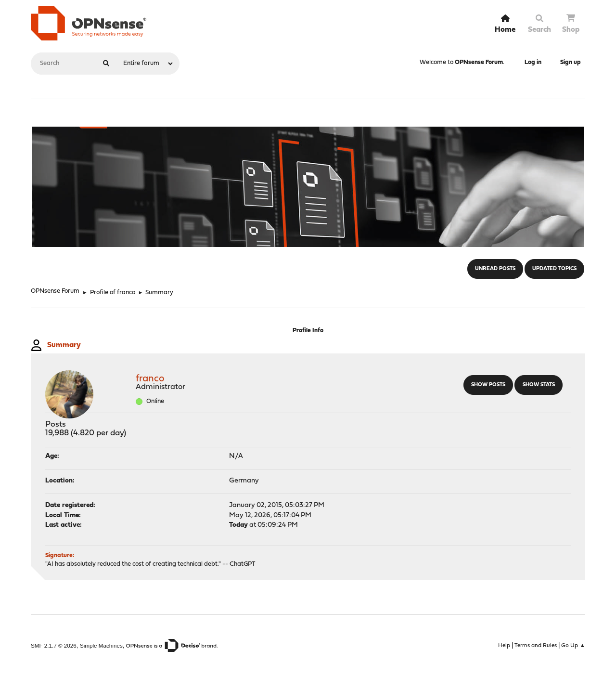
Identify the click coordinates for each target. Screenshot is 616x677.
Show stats (539, 385)
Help (504, 646)
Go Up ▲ (573, 646)
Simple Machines (101, 645)
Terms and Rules (536, 646)
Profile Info (308, 331)
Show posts (488, 385)
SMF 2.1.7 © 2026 (54, 645)
